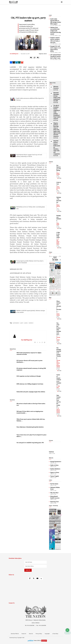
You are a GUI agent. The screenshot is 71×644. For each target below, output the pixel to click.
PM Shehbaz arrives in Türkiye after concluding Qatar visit (31, 208)
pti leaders (16, 323)
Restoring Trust (54, 502)
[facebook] (55, 90)
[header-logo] (13, 2)
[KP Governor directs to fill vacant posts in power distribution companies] (13, 363)
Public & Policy (54, 465)
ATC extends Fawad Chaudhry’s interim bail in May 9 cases (55, 56)
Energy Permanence (56, 462)
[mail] (22, 62)
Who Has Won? (54, 493)
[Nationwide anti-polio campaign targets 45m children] (13, 394)
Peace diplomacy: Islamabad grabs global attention (30, 427)
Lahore (45, 54)
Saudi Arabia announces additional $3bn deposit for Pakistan (30, 99)
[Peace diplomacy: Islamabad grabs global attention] (13, 429)
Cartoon (51, 452)
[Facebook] (11, 62)
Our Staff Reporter (14, 54)
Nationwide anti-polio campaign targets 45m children (31, 392)
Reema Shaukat (58, 206)
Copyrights (47, 634)
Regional (41, 54)
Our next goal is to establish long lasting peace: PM (30, 443)
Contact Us (24, 634)
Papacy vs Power (55, 473)
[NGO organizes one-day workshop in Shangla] (13, 379)
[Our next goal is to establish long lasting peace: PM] (13, 445)
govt (22, 323)
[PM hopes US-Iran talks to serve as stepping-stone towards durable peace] (13, 414)
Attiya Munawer (58, 188)
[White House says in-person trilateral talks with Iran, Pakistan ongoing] (13, 422)
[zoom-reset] (35, 58)
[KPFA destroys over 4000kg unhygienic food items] (13, 386)
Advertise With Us (15, 634)
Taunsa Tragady (54, 476)
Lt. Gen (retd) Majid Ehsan (58, 242)
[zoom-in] (38, 58)
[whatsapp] (19, 62)
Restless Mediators (55, 469)
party (26, 323)
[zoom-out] (31, 58)
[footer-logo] (36, 612)
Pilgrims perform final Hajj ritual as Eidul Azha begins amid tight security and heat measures (57, 130)
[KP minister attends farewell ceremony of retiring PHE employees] (13, 371)
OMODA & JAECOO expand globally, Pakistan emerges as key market (31, 311)
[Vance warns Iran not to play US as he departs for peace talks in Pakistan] (13, 437)
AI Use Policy (55, 634)
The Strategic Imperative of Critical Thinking (59, 353)
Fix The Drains (54, 484)
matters (31, 323)
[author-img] (52, 168)
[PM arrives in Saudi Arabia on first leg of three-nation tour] (13, 406)
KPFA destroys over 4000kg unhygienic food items (30, 384)
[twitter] (14, 62)
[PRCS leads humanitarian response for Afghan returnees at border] (13, 355)
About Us (31, 634)
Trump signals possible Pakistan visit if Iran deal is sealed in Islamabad (30, 262)
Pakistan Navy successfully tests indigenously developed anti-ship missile (56, 31)
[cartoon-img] (55, 447)
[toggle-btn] (62, 2)
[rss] (41, 579)
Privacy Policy (39, 634)
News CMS (37, 641)
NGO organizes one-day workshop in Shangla (29, 376)
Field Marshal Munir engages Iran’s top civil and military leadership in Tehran (29, 156)
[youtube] (37, 578)
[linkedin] (17, 62)
